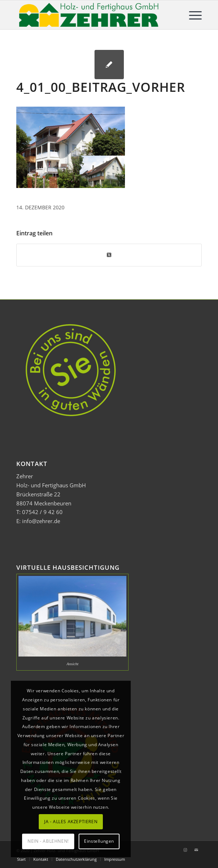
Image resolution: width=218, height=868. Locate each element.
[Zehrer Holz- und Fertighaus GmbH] (90, 15)
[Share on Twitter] (109, 255)
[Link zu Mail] (196, 850)
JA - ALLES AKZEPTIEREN (71, 822)
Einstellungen (99, 841)
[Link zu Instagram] (185, 850)
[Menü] (192, 15)
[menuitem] (192, 15)
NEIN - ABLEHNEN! (48, 841)
